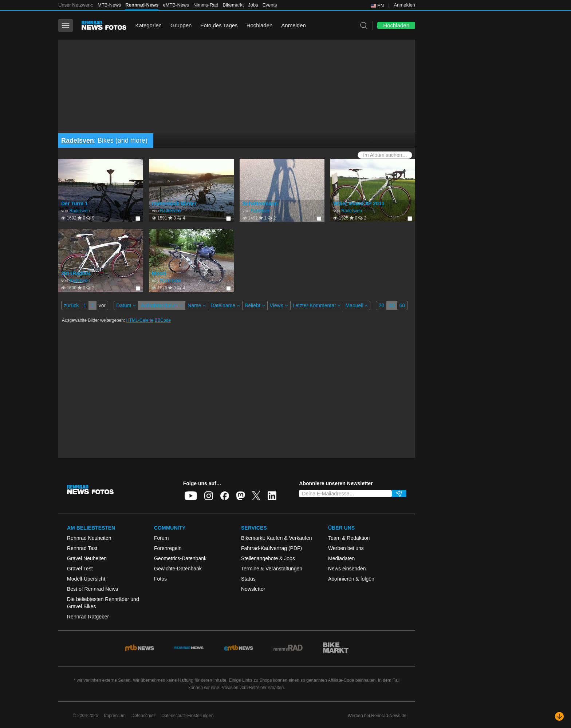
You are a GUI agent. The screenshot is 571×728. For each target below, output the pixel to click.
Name (197, 305)
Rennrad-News (142, 5)
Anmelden (404, 5)
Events (270, 5)
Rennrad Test (82, 548)
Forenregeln (168, 548)
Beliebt (255, 305)
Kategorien (148, 25)
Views (279, 305)
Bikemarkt (233, 5)
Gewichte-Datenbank (178, 569)
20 (381, 305)
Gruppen (181, 25)
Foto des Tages (219, 25)
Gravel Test (80, 569)
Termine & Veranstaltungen (272, 569)
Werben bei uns (346, 548)
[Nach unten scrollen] (559, 716)
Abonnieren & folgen (351, 579)
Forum (161, 538)
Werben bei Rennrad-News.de (377, 716)
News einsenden (347, 569)
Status (248, 579)
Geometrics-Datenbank (180, 558)
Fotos (160, 579)
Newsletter (253, 589)
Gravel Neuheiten (87, 558)
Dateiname (225, 305)
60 (402, 305)
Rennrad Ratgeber (88, 617)
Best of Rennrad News (92, 589)
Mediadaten (341, 558)
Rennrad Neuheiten (89, 538)
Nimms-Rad (206, 5)
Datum (126, 305)
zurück (71, 305)
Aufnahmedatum (162, 305)
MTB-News (109, 5)
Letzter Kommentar (317, 305)
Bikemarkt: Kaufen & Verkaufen (277, 538)
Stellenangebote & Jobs (268, 558)
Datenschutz (144, 716)
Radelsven (78, 141)
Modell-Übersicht (86, 579)
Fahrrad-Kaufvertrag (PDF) (271, 548)
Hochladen (260, 25)
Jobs (253, 5)
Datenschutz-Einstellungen (188, 716)
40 (392, 305)
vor (102, 305)
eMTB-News (176, 5)
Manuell (357, 305)
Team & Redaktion (349, 538)
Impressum (115, 716)
